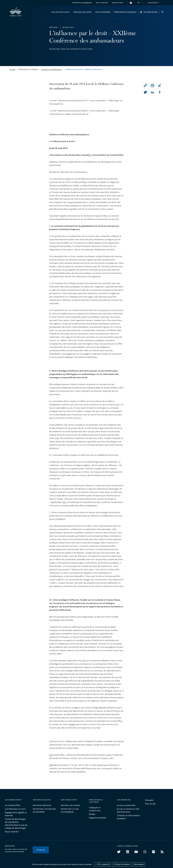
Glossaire (149, 800)
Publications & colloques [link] (28, 69)
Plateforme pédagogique (82, 3)
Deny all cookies (122, 864)
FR (138, 3)
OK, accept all (102, 864)
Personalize (139, 864)
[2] (69, 179)
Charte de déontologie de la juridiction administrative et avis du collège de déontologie (16, 823)
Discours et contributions (51, 69)
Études (92, 814)
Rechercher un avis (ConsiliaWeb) (70, 810)
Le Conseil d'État (12, 805)
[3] (64, 502)
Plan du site (150, 804)
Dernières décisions (42, 805)
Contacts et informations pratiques (128, 817)
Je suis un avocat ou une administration (128, 810)
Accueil (12, 69)
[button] (61, 12)
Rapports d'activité (98, 818)
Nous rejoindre (12, 832)
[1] (51, 741)
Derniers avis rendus (71, 805)
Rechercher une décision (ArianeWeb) (44, 810)
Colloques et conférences (95, 809)
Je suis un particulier (126, 805)
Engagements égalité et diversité (16, 814)
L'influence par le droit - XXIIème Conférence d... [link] (84, 69)
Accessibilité (153, 3)
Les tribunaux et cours (15, 809)
